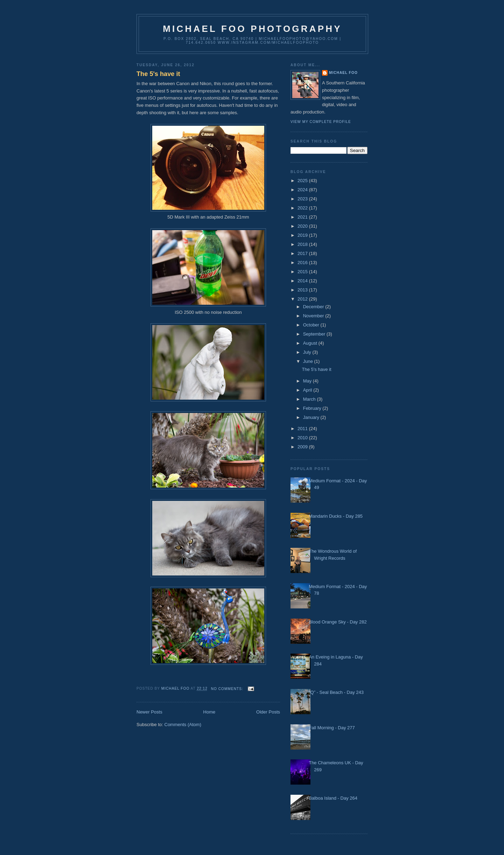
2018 (303, 244)
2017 (303, 253)
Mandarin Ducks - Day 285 (336, 516)
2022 (303, 208)
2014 (303, 281)
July (308, 352)
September (315, 334)
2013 (303, 290)
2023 (303, 199)
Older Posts (268, 712)
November (314, 316)
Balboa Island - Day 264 (333, 798)
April (308, 390)
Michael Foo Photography (252, 29)
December (314, 307)
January (312, 417)
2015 (303, 272)
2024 (303, 190)
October (312, 325)
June (309, 361)
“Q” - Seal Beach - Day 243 (336, 692)
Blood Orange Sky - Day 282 (338, 622)
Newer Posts (149, 712)
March (310, 399)
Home (209, 712)
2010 (303, 438)
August (311, 343)
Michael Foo (343, 73)
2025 (303, 181)
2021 (303, 217)
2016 (303, 263)
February (313, 408)
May (308, 381)
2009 (303, 447)
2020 (303, 226)
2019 (303, 235)
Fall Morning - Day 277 (332, 728)
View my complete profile (321, 122)
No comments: (228, 689)
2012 (303, 299)
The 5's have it (158, 74)
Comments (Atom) (183, 725)
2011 (303, 429)
